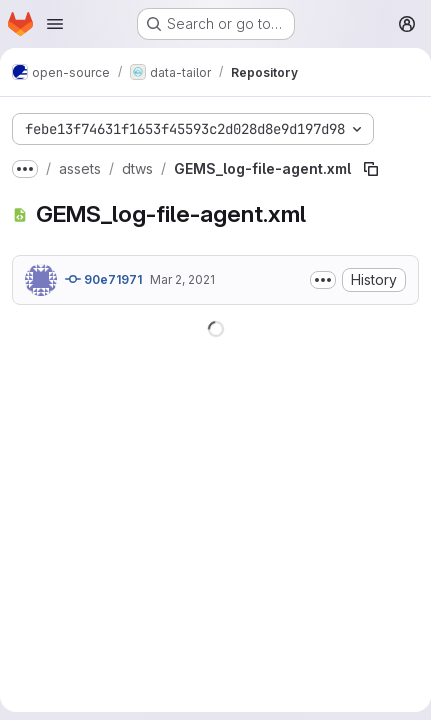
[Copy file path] (371, 169)
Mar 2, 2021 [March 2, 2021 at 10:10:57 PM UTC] (182, 279)
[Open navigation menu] (55, 24)
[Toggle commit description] (323, 280)
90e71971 (103, 279)
